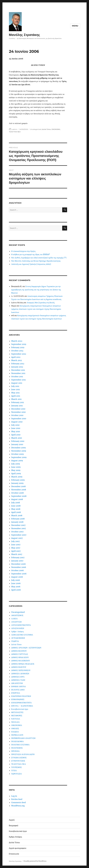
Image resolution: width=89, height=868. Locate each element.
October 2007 (17, 532)
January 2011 (17, 406)
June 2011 (16, 389)
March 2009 (17, 477)
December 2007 (18, 525)
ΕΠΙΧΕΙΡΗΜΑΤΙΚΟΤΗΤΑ (21, 703)
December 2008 (18, 486)
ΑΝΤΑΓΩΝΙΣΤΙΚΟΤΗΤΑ (21, 625)
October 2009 (17, 454)
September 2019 (19, 344)
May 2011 (15, 393)
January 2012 (17, 367)
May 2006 (16, 587)
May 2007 (16, 548)
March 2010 (17, 438)
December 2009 (18, 448)
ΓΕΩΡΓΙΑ (15, 641)
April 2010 (16, 435)
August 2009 (17, 461)
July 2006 (16, 580)
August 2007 (17, 538)
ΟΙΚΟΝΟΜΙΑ (56, 129)
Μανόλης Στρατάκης (24, 35)
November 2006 (19, 567)
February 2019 (18, 347)
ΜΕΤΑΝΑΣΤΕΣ (17, 712)
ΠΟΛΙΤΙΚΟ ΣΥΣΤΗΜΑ (20, 745)
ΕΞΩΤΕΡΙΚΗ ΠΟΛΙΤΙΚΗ (21, 696)
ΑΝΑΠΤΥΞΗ (16, 622)
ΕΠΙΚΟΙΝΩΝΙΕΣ (18, 699)
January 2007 (17, 561)
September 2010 (19, 419)
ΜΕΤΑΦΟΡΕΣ (17, 716)
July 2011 (15, 386)
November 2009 (19, 451)
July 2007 (15, 541)
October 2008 (17, 493)
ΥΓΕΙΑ (14, 770)
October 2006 (17, 570)
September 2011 (18, 380)
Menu (75, 26)
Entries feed (17, 799)
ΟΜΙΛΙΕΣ (15, 728)
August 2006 (17, 577)
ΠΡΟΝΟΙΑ (15, 751)
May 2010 (16, 431)
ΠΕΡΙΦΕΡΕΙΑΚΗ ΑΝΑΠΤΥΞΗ (23, 738)
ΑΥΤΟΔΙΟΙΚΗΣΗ (18, 638)
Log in (14, 796)
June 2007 (16, 545)
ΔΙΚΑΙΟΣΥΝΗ (17, 683)
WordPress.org (18, 806)
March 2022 (17, 341)
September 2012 (19, 354)
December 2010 (18, 409)
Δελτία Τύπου (46, 129)
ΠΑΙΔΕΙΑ (15, 732)
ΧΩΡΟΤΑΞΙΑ (17, 774)
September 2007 (19, 535)
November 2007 (19, 528)
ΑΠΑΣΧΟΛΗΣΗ (18, 628)
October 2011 (17, 377)
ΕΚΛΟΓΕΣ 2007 (18, 690)
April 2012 (16, 357)
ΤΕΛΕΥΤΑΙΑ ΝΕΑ (15, 132)
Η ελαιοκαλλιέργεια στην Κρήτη (23, 251)
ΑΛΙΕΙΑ (14, 619)
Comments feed (18, 802)
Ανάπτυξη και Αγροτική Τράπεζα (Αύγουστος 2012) (31, 264)
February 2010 (18, 441)
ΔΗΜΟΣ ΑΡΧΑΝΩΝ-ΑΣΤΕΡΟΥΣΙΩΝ (26, 648)
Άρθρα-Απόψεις (18, 631)
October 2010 (17, 415)
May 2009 (16, 470)
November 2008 (19, 490)
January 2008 (17, 522)
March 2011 (16, 399)
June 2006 (16, 583)
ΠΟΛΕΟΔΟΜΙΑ (17, 741)
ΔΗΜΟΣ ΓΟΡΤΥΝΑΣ (20, 654)
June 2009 (16, 467)
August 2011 (17, 383)
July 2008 (16, 503)
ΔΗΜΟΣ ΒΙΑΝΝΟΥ (19, 651)
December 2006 (18, 564)
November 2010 (18, 412)
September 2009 (19, 457)
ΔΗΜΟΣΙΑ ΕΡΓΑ (18, 677)
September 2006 (19, 574)
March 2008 (17, 515)
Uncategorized (36, 129)
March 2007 (17, 554)
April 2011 (16, 396)
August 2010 (17, 422)
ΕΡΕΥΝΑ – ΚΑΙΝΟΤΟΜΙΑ (22, 706)
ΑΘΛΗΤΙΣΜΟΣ (17, 615)
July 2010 (15, 425)
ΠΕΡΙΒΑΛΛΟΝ (17, 735)
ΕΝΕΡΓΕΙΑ (16, 693)
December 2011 (18, 370)
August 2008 (17, 499)
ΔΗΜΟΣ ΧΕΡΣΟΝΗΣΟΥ (21, 670)
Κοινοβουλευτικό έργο (20, 709)
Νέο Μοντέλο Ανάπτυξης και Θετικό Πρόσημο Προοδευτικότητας (36, 261)
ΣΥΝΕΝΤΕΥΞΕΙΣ (18, 761)
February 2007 (18, 558)
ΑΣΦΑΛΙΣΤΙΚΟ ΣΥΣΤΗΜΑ (22, 635)
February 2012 (18, 364)
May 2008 (16, 509)
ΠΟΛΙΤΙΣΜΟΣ (17, 748)
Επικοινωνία (14, 854)
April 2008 (16, 512)
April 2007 (16, 551)
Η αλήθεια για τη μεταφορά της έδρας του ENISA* (31, 254)
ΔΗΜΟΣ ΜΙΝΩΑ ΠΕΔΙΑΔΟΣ (23, 664)
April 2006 (16, 590)
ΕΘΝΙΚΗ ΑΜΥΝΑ (19, 686)
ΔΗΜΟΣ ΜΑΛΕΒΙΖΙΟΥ (21, 661)
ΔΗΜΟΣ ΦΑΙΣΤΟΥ (19, 667)
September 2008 (19, 496)
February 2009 (18, 480)
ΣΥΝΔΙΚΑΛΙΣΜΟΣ (19, 758)
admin (15, 129)
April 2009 (16, 473)
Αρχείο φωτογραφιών (18, 848)
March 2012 (17, 360)
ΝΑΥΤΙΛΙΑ (16, 719)
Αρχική (12, 820)
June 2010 (16, 428)
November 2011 (18, 373)
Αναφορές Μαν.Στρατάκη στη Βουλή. (41, 303)
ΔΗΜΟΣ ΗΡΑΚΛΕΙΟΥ (20, 657)
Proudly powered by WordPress (35, 861)
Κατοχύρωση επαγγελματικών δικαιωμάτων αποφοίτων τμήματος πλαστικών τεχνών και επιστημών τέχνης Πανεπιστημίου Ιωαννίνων (36, 309)
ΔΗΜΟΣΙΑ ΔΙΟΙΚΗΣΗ (20, 674)
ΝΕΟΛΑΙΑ (15, 722)
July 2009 (16, 464)
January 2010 (17, 444)
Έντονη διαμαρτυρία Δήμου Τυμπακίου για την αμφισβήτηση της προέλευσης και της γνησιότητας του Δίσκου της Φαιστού (36, 290)
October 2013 (17, 351)
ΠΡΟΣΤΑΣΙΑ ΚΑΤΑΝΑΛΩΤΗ (23, 754)
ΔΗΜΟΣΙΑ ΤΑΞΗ (18, 680)
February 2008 (18, 519)
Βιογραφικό (14, 826)
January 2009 (17, 483)
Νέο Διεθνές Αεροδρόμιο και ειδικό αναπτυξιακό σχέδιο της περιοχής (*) (39, 258)
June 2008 (16, 506)
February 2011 (18, 402)
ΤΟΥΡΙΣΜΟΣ (16, 767)
